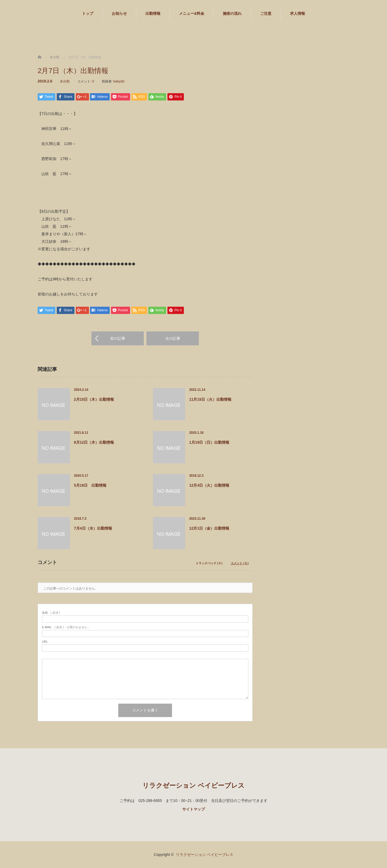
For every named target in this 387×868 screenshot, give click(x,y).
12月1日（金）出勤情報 (209, 528)
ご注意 (266, 13)
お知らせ (119, 13)
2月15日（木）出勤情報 (94, 399)
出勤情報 (153, 13)
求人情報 (298, 13)
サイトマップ (193, 809)
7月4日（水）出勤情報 (93, 528)
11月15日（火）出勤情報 (210, 399)
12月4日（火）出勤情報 (209, 485)
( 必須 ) (51, 613)
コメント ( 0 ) (240, 563)
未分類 (65, 81)
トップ (88, 13)
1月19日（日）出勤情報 (209, 442)
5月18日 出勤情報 (90, 485)
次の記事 (173, 338)
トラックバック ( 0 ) (209, 563)
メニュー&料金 (192, 13)
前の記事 (118, 338)
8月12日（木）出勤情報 (94, 442)
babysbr (119, 81)
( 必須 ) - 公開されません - (66, 627)
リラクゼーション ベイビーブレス (193, 785)
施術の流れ (232, 13)
